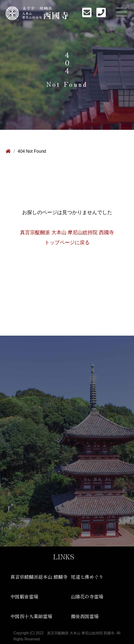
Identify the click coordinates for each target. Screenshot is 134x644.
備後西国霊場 (85, 616)
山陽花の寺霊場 (87, 596)
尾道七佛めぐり (87, 577)
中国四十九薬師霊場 (31, 616)
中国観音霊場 (24, 596)
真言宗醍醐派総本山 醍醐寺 (37, 577)
